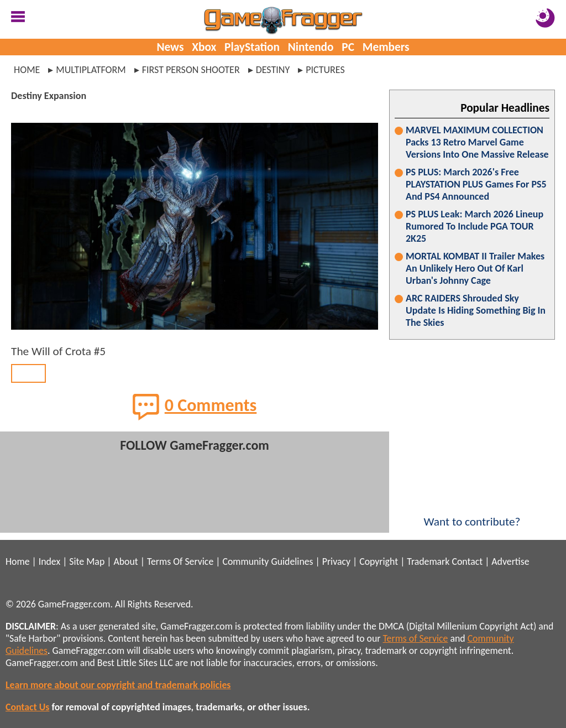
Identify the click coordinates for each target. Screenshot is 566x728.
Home (27, 70)
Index (49, 561)
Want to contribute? (472, 514)
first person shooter (191, 70)
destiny (273, 70)
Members (386, 47)
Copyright (379, 561)
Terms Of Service (180, 561)
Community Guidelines (268, 561)
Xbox (204, 47)
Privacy (336, 561)
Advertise (510, 561)
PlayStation (252, 47)
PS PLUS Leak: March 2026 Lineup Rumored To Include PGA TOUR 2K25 (475, 226)
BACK (28, 373)
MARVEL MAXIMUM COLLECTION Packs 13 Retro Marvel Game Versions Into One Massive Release (477, 142)
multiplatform (91, 70)
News (170, 47)
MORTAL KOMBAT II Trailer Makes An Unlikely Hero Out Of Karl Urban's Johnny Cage (475, 268)
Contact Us (27, 707)
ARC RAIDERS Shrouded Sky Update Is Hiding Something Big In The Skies (476, 310)
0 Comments (195, 407)
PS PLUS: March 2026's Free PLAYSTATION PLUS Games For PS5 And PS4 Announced (476, 184)
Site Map (87, 561)
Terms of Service (416, 638)
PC (348, 47)
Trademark (428, 561)
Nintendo (311, 47)
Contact (467, 561)
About (125, 561)
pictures (325, 70)
